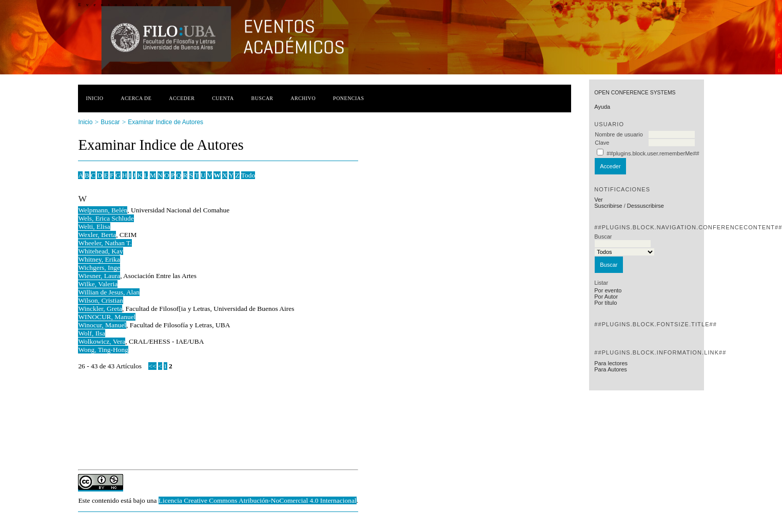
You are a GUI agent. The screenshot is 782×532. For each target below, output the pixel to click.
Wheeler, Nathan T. (105, 243)
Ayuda (602, 107)
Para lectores (611, 363)
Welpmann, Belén (103, 210)
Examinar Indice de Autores (165, 122)
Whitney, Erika (99, 259)
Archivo (303, 98)
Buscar (262, 98)
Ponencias (348, 98)
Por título (605, 303)
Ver (599, 200)
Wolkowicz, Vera (102, 341)
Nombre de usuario (619, 134)
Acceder (182, 98)
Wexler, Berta (97, 235)
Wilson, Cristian (101, 300)
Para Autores (611, 369)
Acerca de (136, 98)
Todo (248, 175)
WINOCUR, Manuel (107, 317)
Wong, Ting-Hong (103, 350)
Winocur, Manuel (102, 325)
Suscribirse (608, 206)
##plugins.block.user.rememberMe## (653, 153)
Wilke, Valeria (98, 284)
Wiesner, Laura (99, 276)
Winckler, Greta (100, 309)
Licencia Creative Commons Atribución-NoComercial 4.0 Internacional (258, 500)
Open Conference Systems (635, 93)
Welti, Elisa (94, 226)
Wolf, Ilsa (92, 333)
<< (152, 366)
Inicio (94, 98)
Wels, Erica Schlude (106, 218)
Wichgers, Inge (99, 268)
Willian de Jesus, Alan (109, 292)
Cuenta (223, 98)
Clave (602, 143)
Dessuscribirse (646, 206)
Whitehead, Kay (100, 251)
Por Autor (606, 297)
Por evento (608, 290)
